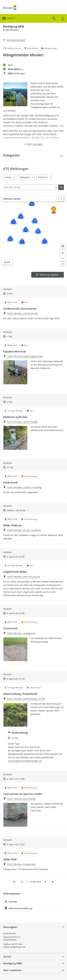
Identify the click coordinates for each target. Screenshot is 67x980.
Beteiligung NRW (13, 27)
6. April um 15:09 (16, 779)
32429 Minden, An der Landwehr (24, 530)
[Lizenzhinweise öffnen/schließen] (63, 264)
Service (7, 956)
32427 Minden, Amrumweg (21, 799)
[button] (33, 155)
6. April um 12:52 (16, 844)
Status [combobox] (8, 177)
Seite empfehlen (12, 970)
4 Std (9, 402)
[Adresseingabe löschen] (61, 199)
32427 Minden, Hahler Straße (22, 422)
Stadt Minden (10, 933)
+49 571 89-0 (17, 944)
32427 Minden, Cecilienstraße (23, 313)
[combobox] (30, 199)
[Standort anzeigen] (63, 246)
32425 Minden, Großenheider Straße (26, 699)
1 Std (9, 336)
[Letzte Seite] (52, 882)
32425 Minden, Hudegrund (21, 633)
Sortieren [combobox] (43, 177)
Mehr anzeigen (34, 144)
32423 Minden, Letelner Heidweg (24, 487)
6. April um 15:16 (16, 679)
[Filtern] (33, 187)
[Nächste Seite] (45, 882)
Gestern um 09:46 (16, 510)
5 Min (10, 294)
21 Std (10, 467)
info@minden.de (18, 947)
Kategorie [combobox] (25, 177)
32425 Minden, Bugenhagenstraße (25, 356)
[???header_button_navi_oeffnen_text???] (8, 18)
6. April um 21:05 (16, 613)
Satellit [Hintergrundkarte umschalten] (7, 262)
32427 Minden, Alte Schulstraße (24, 577)
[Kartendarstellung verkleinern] (63, 258)
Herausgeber (10, 927)
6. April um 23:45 (16, 557)
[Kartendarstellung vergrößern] (63, 253)
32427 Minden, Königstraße (21, 864)
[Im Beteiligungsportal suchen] (54, 18)
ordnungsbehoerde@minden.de (25, 761)
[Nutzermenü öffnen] (63, 18)
